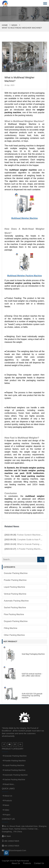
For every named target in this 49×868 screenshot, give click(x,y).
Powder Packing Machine (15, 580)
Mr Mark (7, 836)
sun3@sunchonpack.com (15, 850)
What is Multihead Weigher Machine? (22, 28)
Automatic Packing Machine (16, 601)
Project (7, 815)
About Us (8, 796)
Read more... (10, 784)
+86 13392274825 (11, 841)
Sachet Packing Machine (15, 608)
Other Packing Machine (14, 635)
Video (7, 810)
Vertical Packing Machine (15, 594)
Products (8, 800)
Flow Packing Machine (14, 614)
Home (5, 25)
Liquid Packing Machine (14, 587)
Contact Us (39, 863)
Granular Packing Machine (16, 573)
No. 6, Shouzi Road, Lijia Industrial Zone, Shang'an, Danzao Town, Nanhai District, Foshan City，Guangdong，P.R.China (24, 829)
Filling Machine (11, 628)
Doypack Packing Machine (16, 621)
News (14, 25)
